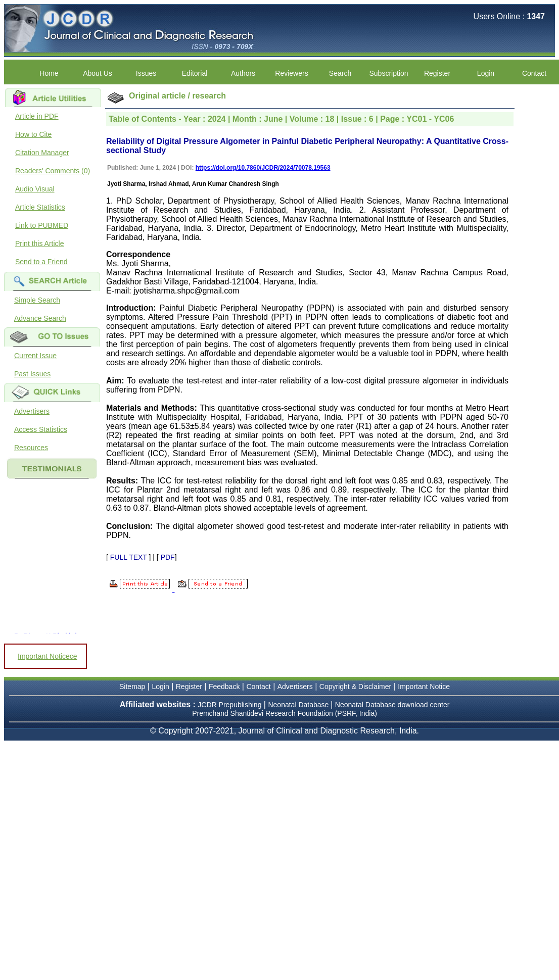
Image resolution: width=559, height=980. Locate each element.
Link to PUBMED (42, 225)
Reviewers (291, 73)
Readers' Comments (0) (53, 171)
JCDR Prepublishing (229, 705)
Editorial (195, 73)
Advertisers (32, 411)
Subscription (388, 73)
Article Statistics (40, 207)
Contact (534, 73)
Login (486, 73)
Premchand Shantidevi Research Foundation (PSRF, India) (285, 713)
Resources (31, 448)
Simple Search (37, 300)
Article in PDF (37, 116)
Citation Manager (42, 153)
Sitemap (132, 687)
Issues (146, 73)
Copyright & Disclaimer (355, 687)
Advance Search (40, 318)
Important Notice (424, 687)
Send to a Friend (41, 262)
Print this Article (39, 243)
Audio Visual (35, 189)
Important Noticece (48, 656)
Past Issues (32, 374)
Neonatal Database (299, 705)
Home (49, 73)
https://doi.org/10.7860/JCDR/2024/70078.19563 (263, 168)
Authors (243, 73)
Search (340, 73)
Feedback (224, 687)
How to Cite (33, 134)
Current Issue (35, 356)
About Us (98, 73)
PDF (168, 557)
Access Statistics (41, 429)
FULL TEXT (129, 557)
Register (437, 73)
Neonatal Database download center (392, 705)
